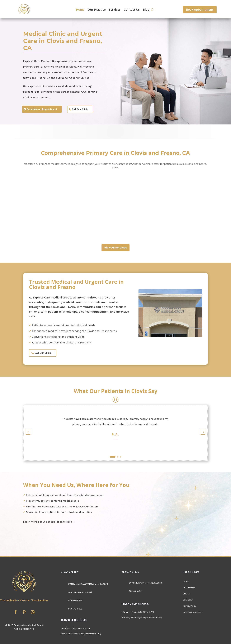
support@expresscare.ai (80, 592)
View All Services (115, 248)
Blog (146, 10)
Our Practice (97, 10)
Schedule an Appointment (42, 109)
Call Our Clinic (80, 109)
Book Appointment (200, 10)
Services (115, 10)
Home (80, 10)
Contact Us (132, 10)
